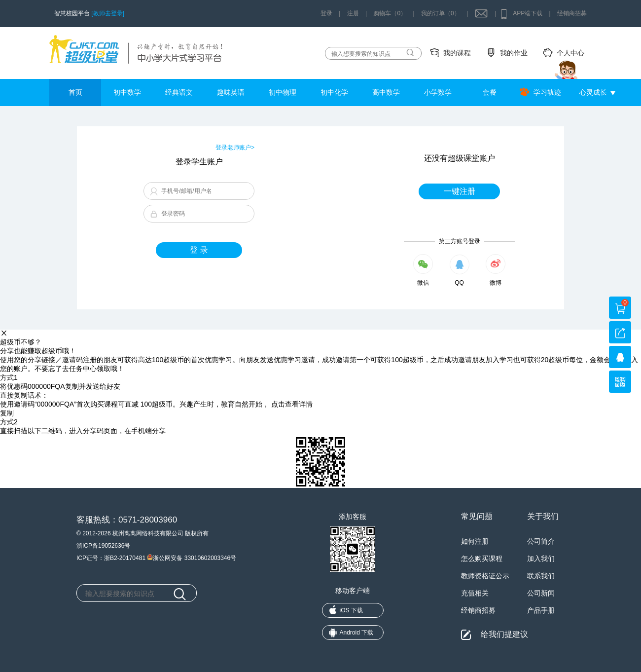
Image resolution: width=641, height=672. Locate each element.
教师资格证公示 (485, 576)
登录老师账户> (235, 148)
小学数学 (438, 92)
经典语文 (179, 92)
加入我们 (541, 559)
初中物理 (283, 92)
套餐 (490, 92)
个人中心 (570, 53)
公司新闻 (541, 593)
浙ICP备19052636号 (103, 546)
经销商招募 (572, 13)
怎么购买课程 (482, 559)
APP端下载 (528, 13)
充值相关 (475, 593)
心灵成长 (593, 92)
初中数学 (127, 92)
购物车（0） (390, 13)
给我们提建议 (504, 634)
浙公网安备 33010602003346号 (192, 557)
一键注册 (460, 191)
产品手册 (541, 610)
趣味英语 (231, 92)
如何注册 (475, 541)
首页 (75, 92)
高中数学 (386, 92)
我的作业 (514, 53)
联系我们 (541, 576)
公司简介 (541, 541)
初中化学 (334, 92)
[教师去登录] (108, 13)
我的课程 (457, 53)
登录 (326, 13)
